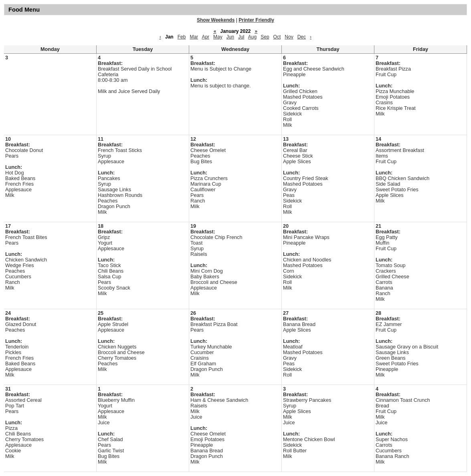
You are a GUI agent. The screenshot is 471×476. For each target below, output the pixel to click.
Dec (302, 37)
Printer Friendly (256, 20)
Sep (265, 37)
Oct (277, 37)
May (218, 37)
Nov (289, 37)
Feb (182, 37)
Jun (230, 37)
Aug (252, 37)
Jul (241, 37)
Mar (194, 37)
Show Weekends (216, 20)
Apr (205, 37)
